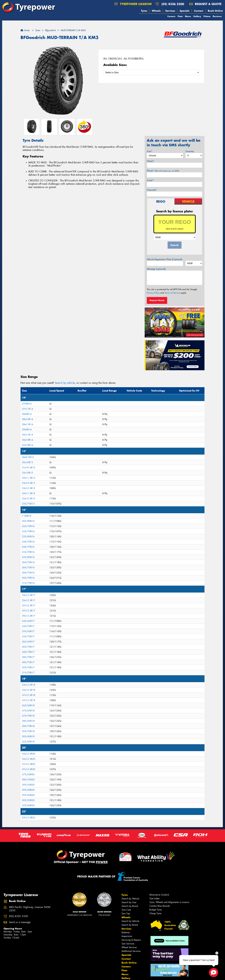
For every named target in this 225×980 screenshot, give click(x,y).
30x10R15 (27, 462)
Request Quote (157, 300)
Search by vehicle (65, 383)
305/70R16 (28, 578)
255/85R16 (28, 557)
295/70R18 (28, 731)
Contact (199, 11)
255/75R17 (28, 636)
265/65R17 (28, 642)
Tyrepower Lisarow (133, 4)
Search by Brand (130, 906)
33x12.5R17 (29, 595)
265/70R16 (28, 562)
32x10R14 (27, 445)
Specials (185, 11)
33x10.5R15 (29, 483)
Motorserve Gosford (159, 895)
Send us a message (20, 922)
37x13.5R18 (29, 700)
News (188, 16)
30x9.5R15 (28, 457)
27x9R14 (27, 404)
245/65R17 (28, 621)
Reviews (217, 16)
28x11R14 (27, 424)
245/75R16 (28, 547)
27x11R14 (27, 409)
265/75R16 (28, 568)
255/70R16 (28, 552)
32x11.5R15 (29, 478)
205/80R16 (28, 521)
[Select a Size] (151, 72)
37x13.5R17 (29, 611)
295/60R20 (28, 790)
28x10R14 (27, 419)
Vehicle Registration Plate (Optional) (165, 259)
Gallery (197, 16)
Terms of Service (172, 293)
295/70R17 (28, 667)
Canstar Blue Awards (160, 906)
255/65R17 (28, 631)
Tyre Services (128, 944)
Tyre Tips (126, 914)
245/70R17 (28, 626)
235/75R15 (28, 504)
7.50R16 (27, 516)
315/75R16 (28, 583)
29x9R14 (27, 430)
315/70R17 (28, 673)
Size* (150, 151)
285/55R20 (28, 780)
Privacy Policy (153, 293)
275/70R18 (28, 716)
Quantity (190, 151)
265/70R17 (28, 647)
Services (170, 11)
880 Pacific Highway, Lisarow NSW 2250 (30, 909)
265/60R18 (28, 705)
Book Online (215, 11)
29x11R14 (27, 435)
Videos (207, 16)
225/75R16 (28, 526)
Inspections (127, 936)
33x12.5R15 (29, 488)
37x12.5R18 (29, 695)
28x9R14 (27, 414)
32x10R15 (27, 473)
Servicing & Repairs (131, 940)
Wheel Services (129, 947)
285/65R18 (28, 721)
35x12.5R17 (29, 600)
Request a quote (205, 4)
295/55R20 (28, 785)
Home (25, 30)
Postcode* (152, 190)
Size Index (154, 898)
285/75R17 (28, 662)
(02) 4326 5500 (173, 4)
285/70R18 (28, 726)
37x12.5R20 (29, 764)
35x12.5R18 (29, 690)
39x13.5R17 (29, 616)
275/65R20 (28, 774)
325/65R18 (28, 742)
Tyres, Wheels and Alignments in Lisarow (169, 902)
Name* (150, 161)
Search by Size (129, 902)
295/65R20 (28, 795)
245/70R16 (28, 542)
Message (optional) (156, 269)
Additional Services (131, 951)
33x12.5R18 (29, 685)
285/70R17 (28, 652)
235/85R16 (28, 537)
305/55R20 (28, 800)
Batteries (126, 932)
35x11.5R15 (29, 493)
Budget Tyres (156, 910)
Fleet (180, 16)
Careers (171, 16)
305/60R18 (28, 736)
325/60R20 (28, 805)
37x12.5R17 (29, 606)
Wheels (156, 11)
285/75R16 (28, 573)
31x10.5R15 (29, 468)
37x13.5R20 (29, 769)
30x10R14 (27, 440)
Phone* (163, 171)
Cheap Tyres (155, 913)
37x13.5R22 (29, 818)
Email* (150, 180)
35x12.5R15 (29, 499)
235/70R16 (28, 531)
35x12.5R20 (29, 759)
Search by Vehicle (130, 899)
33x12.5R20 (29, 754)
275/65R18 (28, 711)
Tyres (144, 11)
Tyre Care (126, 910)
